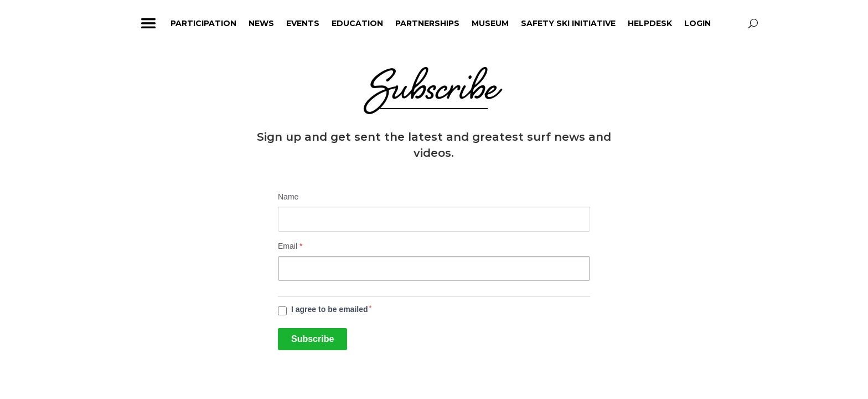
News (261, 23)
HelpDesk (650, 23)
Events (303, 23)
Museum (490, 23)
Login (697, 23)
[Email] (434, 268)
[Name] (434, 219)
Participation (203, 23)
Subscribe (312, 339)
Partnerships (427, 23)
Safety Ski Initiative (568, 23)
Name (288, 197)
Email (290, 246)
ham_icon (149, 23)
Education (357, 23)
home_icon (116, 23)
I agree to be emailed (330, 309)
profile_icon (733, 23)
